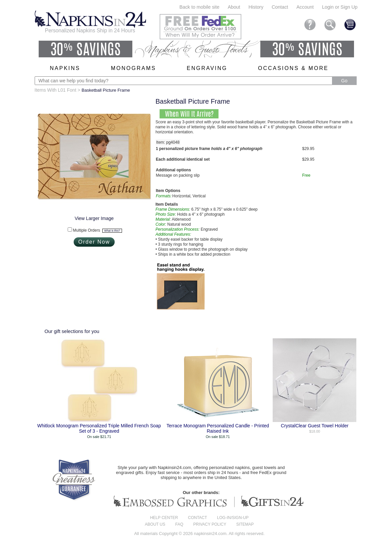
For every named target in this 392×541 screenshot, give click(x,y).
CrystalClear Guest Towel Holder (315, 426)
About (234, 7)
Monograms (133, 68)
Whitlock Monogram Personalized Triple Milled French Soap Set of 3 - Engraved (99, 428)
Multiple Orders (97, 230)
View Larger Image (94, 218)
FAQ (179, 524)
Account (305, 7)
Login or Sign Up (340, 7)
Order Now (94, 242)
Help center (164, 518)
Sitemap (245, 524)
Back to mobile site (199, 7)
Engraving (207, 68)
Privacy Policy (210, 524)
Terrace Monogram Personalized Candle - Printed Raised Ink (218, 428)
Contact (280, 7)
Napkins (65, 68)
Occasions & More (293, 68)
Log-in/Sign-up (233, 518)
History (256, 7)
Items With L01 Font (55, 90)
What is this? (112, 231)
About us (155, 524)
